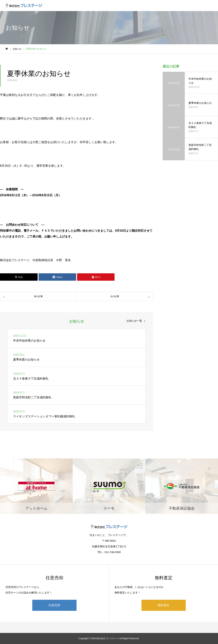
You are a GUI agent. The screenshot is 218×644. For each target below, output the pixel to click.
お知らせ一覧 (134, 321)
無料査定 (164, 605)
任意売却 (54, 605)
